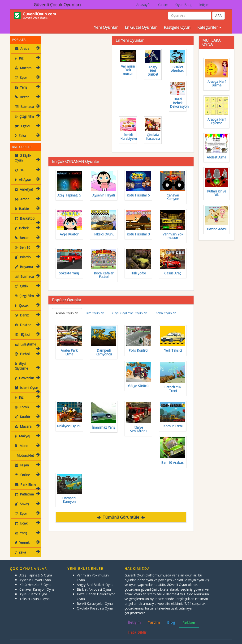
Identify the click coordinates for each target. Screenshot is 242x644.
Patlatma (27, 489)
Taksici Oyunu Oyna (35, 594)
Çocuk (27, 301)
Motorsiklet (27, 451)
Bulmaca (27, 107)
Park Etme (27, 481)
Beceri (27, 97)
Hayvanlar (27, 373)
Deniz (27, 310)
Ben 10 (27, 243)
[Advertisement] (84, 65)
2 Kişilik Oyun (27, 157)
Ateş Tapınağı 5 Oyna (36, 570)
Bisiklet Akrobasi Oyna (94, 585)
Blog (171, 618)
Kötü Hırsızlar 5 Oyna (35, 580)
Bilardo (27, 252)
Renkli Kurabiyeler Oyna (95, 599)
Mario (27, 441)
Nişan (27, 460)
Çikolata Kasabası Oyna (95, 603)
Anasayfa (143, 5)
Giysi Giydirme (27, 361)
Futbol (27, 349)
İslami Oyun (27, 384)
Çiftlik (27, 281)
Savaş (27, 499)
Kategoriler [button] (209, 27)
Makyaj (27, 431)
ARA (218, 15)
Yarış (27, 87)
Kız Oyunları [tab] (95, 313)
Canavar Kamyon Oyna (37, 585)
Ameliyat (27, 185)
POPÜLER (19, 40)
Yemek (27, 538)
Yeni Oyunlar (106, 27)
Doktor (27, 320)
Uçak (27, 518)
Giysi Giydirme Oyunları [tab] (130, 313)
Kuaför (27, 412)
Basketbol (27, 215)
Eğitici (27, 126)
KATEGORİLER (22, 147)
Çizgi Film (27, 116)
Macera (27, 68)
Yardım (163, 5)
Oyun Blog (183, 5)
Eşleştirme (27, 341)
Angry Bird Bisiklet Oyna (95, 580)
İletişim (204, 5)
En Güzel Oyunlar (141, 27)
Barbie (27, 204)
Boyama (27, 262)
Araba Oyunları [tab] (67, 313)
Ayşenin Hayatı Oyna (35, 575)
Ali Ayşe (27, 175)
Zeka (27, 136)
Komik (27, 402)
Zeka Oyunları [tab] (166, 313)
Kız (27, 58)
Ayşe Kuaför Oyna (33, 589)
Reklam (189, 618)
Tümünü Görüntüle (121, 517)
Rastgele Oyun (177, 27)
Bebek (27, 223)
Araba (27, 49)
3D (27, 165)
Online (27, 470)
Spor (27, 78)
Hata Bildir (137, 628)
